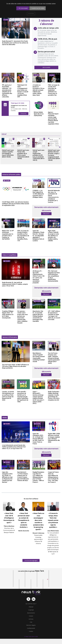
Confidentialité (31, 628)
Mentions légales (31, 625)
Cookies (31, 631)
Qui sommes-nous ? (31, 604)
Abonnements (31, 613)
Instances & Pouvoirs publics (11, 175)
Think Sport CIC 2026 (17, 103)
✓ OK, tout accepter (23, 8)
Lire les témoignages (31, 560)
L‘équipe (31, 607)
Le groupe (31, 610)
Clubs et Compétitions (9, 255)
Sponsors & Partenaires (10, 337)
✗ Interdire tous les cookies (37, 8)
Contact (31, 616)
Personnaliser (31, 14)
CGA (31, 622)
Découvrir (46, 67)
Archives (31, 619)
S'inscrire (23, 114)
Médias (5, 418)
